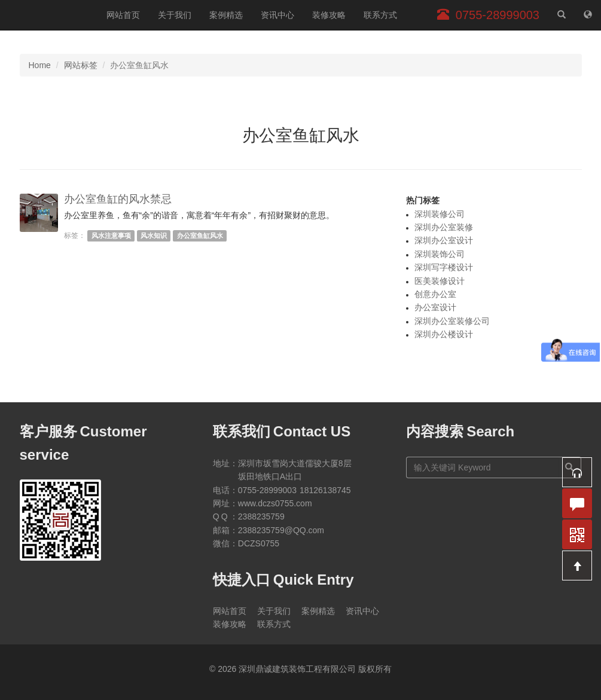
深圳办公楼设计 (444, 334)
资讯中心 (277, 15)
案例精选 (226, 15)
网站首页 (123, 15)
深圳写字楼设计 (444, 267)
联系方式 (380, 15)
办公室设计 (435, 307)
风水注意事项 (111, 236)
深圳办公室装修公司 (452, 321)
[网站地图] (588, 15)
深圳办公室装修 (444, 227)
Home (40, 65)
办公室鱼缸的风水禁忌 (118, 199)
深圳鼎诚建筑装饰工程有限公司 (49, 15)
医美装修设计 (440, 281)
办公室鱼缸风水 (200, 236)
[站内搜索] (562, 15)
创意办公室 (435, 294)
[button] (577, 472)
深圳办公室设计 (444, 240)
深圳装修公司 (440, 214)
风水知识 (154, 236)
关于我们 (175, 15)
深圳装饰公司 (440, 254)
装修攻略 (329, 15)
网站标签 (81, 65)
